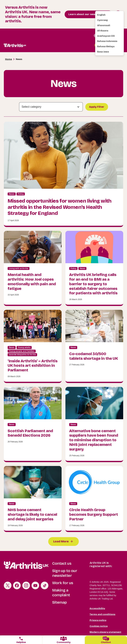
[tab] (21, 640)
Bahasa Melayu (106, 47)
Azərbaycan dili (106, 36)
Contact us (62, 563)
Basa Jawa (103, 52)
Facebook (17, 585)
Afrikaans (103, 31)
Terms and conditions (102, 614)
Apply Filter (97, 107)
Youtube (35, 585)
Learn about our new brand (86, 14)
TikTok (45, 585)
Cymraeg (102, 20)
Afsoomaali (104, 25)
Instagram (26, 585)
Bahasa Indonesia (107, 41)
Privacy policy (98, 620)
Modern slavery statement (105, 632)
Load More (61, 541)
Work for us (63, 583)
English (101, 15)
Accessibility (97, 609)
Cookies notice (99, 626)
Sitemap (60, 602)
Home (9, 59)
